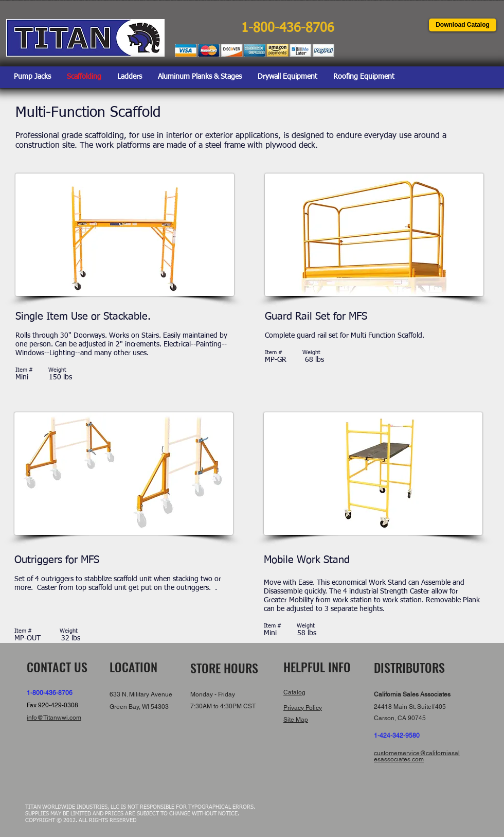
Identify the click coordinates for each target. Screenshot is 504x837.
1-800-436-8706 (50, 693)
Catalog (294, 692)
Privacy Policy (303, 708)
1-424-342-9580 (397, 736)
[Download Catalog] (463, 25)
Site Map (296, 720)
